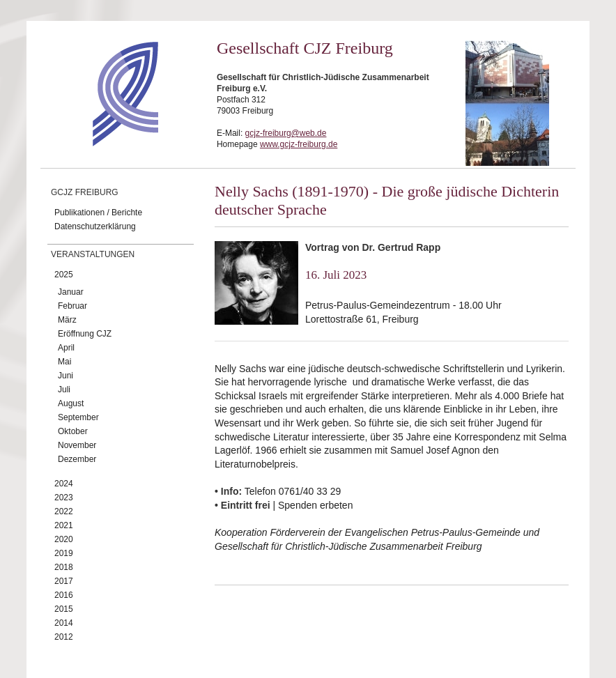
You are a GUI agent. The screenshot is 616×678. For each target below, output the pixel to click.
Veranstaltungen (93, 254)
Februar (72, 306)
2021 (64, 525)
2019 (64, 553)
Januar (71, 292)
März (67, 320)
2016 (64, 595)
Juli (64, 390)
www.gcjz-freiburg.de (299, 144)
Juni (66, 376)
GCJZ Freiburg (85, 192)
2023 (64, 498)
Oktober (73, 431)
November (77, 445)
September (78, 417)
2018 (64, 567)
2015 (64, 609)
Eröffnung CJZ (85, 334)
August (71, 403)
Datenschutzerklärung (95, 226)
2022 (64, 511)
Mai (64, 362)
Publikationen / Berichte (98, 213)
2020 (64, 539)
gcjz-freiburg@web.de (286, 133)
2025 (64, 275)
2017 (64, 581)
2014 (64, 623)
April (66, 348)
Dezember (77, 459)
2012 (64, 637)
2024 (64, 484)
